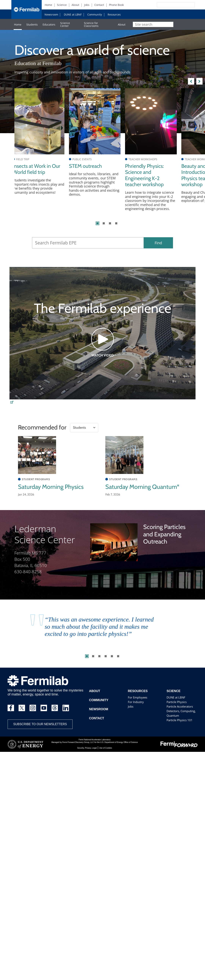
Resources (114, 14)
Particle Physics (176, 706)
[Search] (167, 5)
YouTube (171, 14)
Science (62, 5)
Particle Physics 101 (179, 724)
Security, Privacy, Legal (87, 752)
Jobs (87, 5)
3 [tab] (110, 228)
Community (95, 14)
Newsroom (51, 14)
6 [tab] (118, 661)
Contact (99, 5)
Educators (49, 24)
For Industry (136, 706)
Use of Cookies (106, 752)
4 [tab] (116, 228)
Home (48, 5)
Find (158, 247)
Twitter (152, 14)
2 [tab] (104, 228)
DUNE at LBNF (73, 14)
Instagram (164, 14)
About (75, 5)
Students (32, 24)
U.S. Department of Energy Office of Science (119, 747)
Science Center (65, 24)
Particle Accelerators (180, 711)
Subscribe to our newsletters (40, 728)
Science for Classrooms (91, 24)
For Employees (137, 702)
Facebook (158, 14)
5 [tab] (112, 661)
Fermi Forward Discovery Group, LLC (78, 747)
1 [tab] (97, 228)
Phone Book (116, 5)
